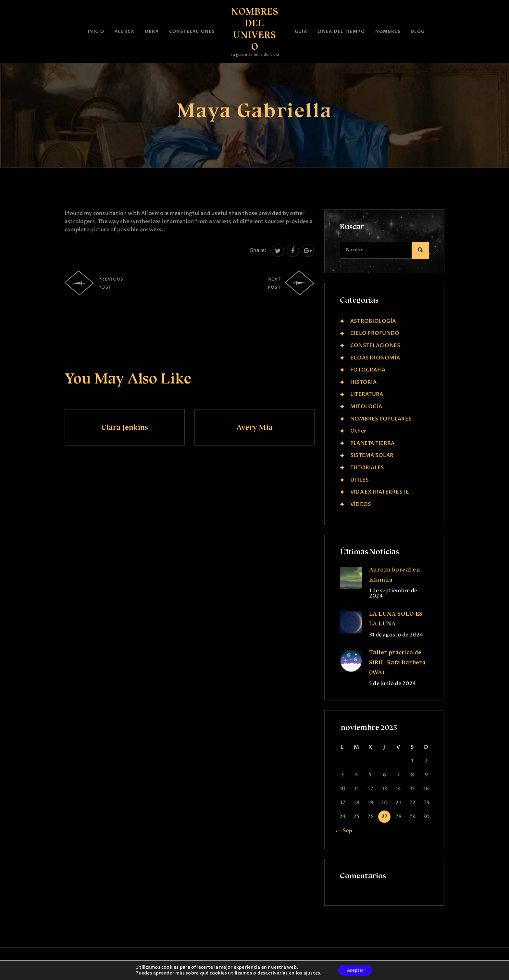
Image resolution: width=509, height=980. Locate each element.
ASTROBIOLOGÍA (373, 321)
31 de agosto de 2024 (396, 635)
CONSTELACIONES (375, 346)
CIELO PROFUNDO (375, 333)
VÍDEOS (361, 504)
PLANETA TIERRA (372, 443)
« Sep (345, 831)
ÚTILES (360, 480)
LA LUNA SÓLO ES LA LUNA (396, 619)
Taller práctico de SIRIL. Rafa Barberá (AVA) (397, 662)
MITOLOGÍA (366, 407)
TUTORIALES (367, 468)
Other (358, 431)
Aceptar (355, 970)
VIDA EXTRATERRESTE (380, 492)
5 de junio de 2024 (392, 684)
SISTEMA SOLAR (372, 455)
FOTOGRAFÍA (368, 370)
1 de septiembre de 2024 (393, 593)
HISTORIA (363, 382)
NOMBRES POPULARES (381, 419)
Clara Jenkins (125, 427)
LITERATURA (367, 394)
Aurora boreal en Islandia (395, 575)
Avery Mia (255, 427)
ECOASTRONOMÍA (375, 358)
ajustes (310, 973)
